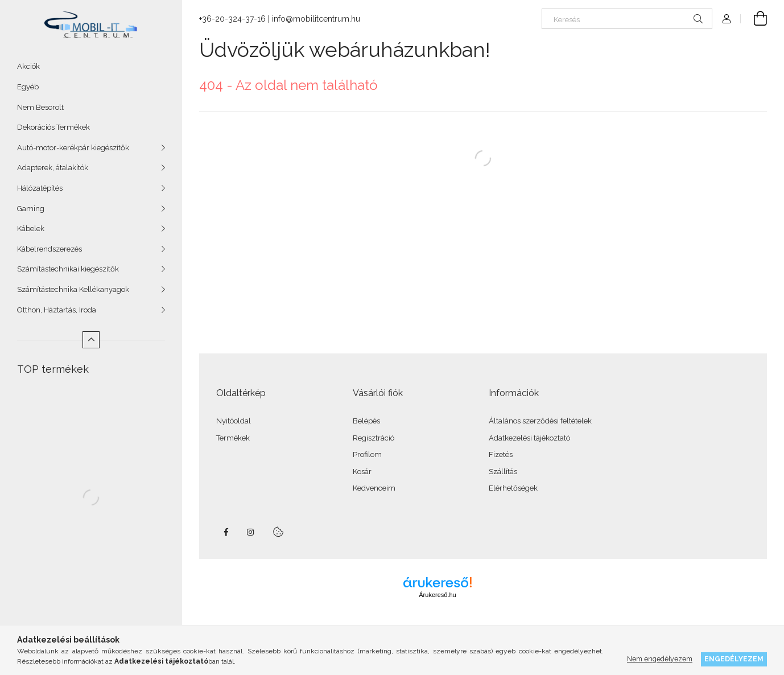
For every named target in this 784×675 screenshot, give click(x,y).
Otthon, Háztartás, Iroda (57, 310)
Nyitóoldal (234, 421)
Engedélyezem (734, 659)
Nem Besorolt (40, 107)
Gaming (31, 209)
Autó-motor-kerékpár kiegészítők (73, 148)
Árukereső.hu (437, 595)
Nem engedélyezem (660, 659)
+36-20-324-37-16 (232, 19)
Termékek (233, 438)
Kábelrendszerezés (49, 249)
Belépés (366, 421)
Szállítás (503, 472)
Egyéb (28, 87)
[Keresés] (627, 19)
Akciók (28, 66)
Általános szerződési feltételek (540, 421)
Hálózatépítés (40, 188)
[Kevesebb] (91, 340)
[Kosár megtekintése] (754, 19)
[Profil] (727, 19)
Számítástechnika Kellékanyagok (73, 289)
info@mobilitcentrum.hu (316, 19)
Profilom (367, 454)
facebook (226, 532)
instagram (251, 532)
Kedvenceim (374, 488)
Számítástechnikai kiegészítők (68, 269)
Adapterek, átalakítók (53, 168)
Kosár (362, 472)
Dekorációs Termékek (53, 127)
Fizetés (501, 454)
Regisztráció (374, 438)
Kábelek (31, 229)
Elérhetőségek (513, 488)
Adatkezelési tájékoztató (529, 438)
